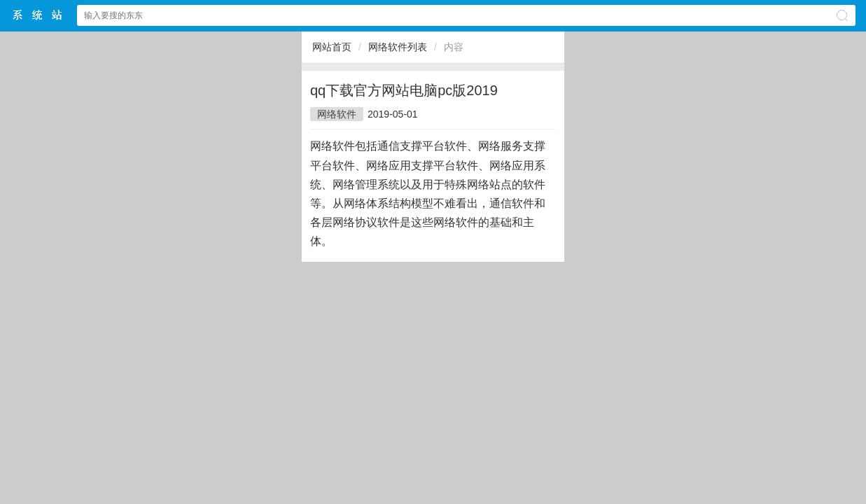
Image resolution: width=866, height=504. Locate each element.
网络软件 (337, 114)
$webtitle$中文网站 (38, 15)
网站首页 (332, 47)
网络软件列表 (398, 47)
